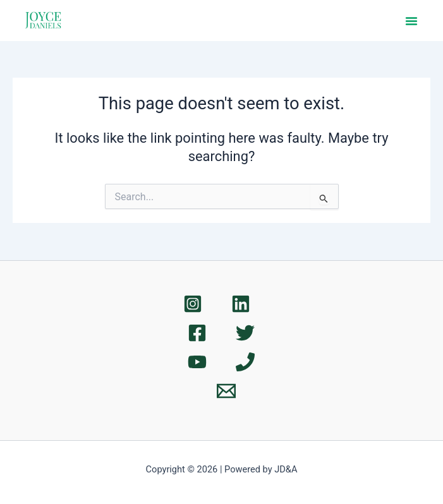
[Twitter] (245, 333)
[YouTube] (197, 362)
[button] (411, 21)
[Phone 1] (245, 362)
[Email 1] (226, 391)
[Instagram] (193, 304)
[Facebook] (197, 333)
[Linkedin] (241, 304)
